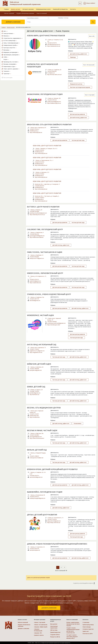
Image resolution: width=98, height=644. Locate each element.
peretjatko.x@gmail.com (36, 370)
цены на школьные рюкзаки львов (38, 577)
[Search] (58, 22)
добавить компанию (49, 608)
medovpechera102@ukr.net (36, 458)
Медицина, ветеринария (10, 52)
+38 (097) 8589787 (52, 71)
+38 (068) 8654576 (39, 186)
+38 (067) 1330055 (34, 349)
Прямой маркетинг (55, 632)
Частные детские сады (78, 140)
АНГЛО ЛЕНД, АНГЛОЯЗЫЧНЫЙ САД (42, 345)
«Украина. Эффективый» (41, 627)
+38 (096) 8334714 (34, 476)
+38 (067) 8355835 (34, 257)
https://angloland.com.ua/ (36, 352)
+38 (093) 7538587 (39, 198)
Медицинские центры (76, 84)
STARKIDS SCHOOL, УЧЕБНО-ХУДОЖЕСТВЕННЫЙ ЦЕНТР (49, 294)
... (93, 48)
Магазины (6, 50)
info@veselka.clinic (34, 416)
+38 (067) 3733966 (39, 174)
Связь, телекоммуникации (11, 43)
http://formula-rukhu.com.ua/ (54, 75)
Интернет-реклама (28, 9)
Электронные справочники (54, 627)
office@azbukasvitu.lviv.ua (54, 44)
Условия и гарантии (88, 629)
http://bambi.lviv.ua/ (34, 395)
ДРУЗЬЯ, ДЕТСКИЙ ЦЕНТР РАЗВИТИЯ (42, 515)
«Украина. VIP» (38, 633)
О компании (86, 622)
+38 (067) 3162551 (34, 414)
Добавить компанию (13, 22)
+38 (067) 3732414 (34, 129)
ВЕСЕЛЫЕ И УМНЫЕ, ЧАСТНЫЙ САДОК (42, 430)
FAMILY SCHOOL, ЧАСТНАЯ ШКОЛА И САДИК (45, 252)
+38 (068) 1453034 (34, 391)
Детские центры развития (77, 114)
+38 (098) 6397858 (34, 211)
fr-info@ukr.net (51, 73)
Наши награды (87, 627)
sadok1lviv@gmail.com (35, 281)
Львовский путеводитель (60, 9)
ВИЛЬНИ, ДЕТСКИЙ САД (37, 450)
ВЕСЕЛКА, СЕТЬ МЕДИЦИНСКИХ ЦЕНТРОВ (44, 408)
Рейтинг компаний (9, 13)
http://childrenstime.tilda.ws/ (37, 237)
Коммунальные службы (10, 45)
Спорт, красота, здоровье (11, 69)
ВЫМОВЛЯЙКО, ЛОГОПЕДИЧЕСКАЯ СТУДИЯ (45, 492)
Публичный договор (88, 625)
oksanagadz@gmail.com (36, 437)
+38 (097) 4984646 (34, 369)
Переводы (73, 57)
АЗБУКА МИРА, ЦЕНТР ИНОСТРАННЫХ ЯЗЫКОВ (46, 36)
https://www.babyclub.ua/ (36, 132)
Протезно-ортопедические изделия (80, 87)
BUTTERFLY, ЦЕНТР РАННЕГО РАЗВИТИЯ (43, 207)
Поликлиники (77, 423)
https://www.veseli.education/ (37, 438)
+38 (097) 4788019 (34, 456)
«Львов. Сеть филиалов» (41, 625)
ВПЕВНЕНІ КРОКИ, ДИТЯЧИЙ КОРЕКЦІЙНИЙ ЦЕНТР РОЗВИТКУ (52, 469)
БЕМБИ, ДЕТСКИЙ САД (36, 387)
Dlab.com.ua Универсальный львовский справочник (25, 3)
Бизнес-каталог (16, 9)
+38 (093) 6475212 (34, 497)
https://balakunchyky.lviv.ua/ (54, 103)
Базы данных (54, 624)
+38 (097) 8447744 (34, 549)
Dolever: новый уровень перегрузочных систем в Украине (73, 624)
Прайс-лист (86, 631)
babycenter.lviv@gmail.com (54, 521)
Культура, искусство (9, 48)
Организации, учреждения (11, 55)
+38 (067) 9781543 (52, 100)
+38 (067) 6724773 (52, 43)
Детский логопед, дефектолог (78, 54)
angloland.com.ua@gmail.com (37, 351)
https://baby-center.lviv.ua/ (54, 523)
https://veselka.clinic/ (35, 417)
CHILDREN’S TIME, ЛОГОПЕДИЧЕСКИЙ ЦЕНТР (45, 229)
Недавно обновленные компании (25, 13)
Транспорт (7, 74)
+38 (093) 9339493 (39, 150)
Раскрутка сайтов (55, 637)
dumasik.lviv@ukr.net (35, 550)
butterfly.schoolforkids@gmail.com (38, 213)
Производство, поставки (11, 62)
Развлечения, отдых (9, 67)
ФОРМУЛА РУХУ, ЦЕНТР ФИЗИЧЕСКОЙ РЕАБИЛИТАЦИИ (42, 65)
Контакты (73, 9)
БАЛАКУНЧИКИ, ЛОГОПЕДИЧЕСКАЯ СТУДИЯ (45, 94)
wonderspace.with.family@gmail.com (56, 323)
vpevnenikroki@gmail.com (36, 477)
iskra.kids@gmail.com (35, 300)
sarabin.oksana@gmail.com (54, 102)
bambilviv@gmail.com (35, 393)
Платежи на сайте (88, 634)
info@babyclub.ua (34, 131)
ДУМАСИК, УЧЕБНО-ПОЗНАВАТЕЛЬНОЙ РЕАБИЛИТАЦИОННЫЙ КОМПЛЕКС (57, 544)
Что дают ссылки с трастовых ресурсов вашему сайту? (72, 637)
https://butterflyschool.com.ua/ (37, 215)
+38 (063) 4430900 (52, 322)
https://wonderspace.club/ (54, 325)
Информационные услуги (43, 9)
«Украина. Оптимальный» (38, 630)
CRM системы (54, 630)
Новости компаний (42, 13)
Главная (6, 9)
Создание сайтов (55, 635)
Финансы (6, 36)
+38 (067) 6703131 (34, 279)
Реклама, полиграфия (10, 64)
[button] (89, 3)
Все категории (7, 77)
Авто (5, 31)
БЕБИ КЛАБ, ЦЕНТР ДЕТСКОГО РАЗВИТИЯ (47, 146)
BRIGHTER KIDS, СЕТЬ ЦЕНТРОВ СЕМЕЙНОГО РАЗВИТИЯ (49, 125)
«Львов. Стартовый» (40, 622)
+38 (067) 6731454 (39, 162)
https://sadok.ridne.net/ (35, 283)
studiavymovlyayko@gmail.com (37, 498)
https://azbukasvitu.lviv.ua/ (54, 46)
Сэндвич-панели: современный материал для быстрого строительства (73, 630)
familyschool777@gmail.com (37, 258)
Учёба (5, 57)
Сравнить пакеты (39, 635)
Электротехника (8, 33)
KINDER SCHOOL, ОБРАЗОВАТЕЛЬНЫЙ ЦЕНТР (45, 273)
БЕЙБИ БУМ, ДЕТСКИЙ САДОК (39, 364)
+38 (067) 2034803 (34, 435)
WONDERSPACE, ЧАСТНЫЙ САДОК (41, 315)
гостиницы (66, 18)
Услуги (5, 59)
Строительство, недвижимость (12, 38)
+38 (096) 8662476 (34, 234)
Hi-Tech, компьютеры (9, 41)
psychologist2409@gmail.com (37, 236)
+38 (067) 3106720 (52, 519)
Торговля (6, 71)
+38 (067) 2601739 (34, 299)
